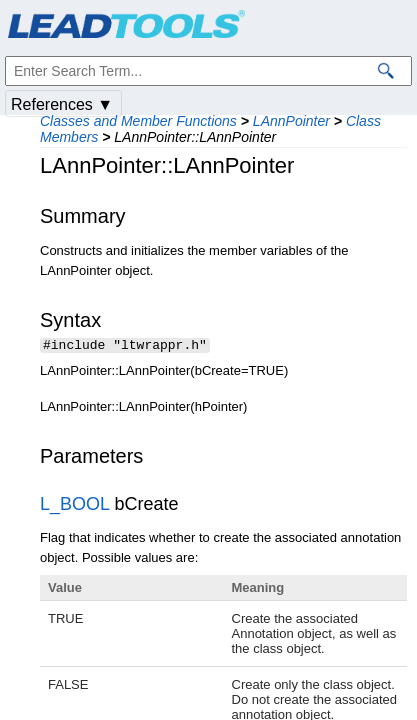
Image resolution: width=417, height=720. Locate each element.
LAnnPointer (291, 121)
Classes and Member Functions (138, 121)
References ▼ (62, 104)
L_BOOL (74, 506)
